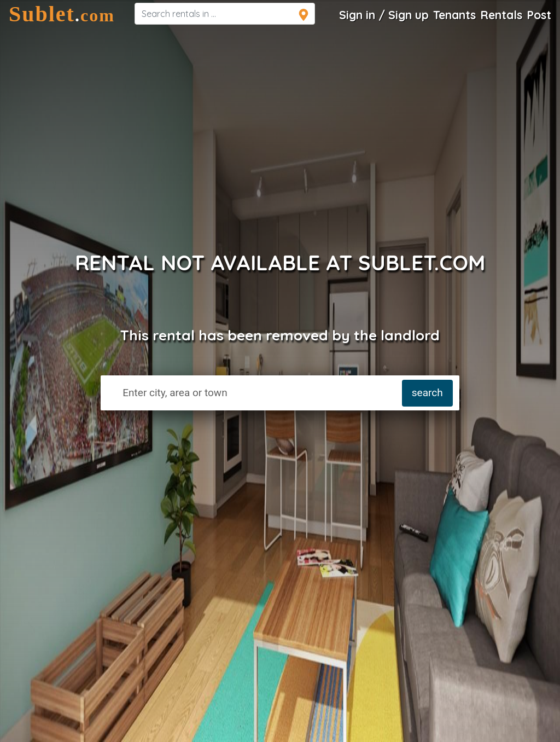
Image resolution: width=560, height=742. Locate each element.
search (427, 393)
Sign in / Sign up (384, 15)
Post (539, 15)
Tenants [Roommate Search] (454, 15)
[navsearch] (225, 14)
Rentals (501, 15)
